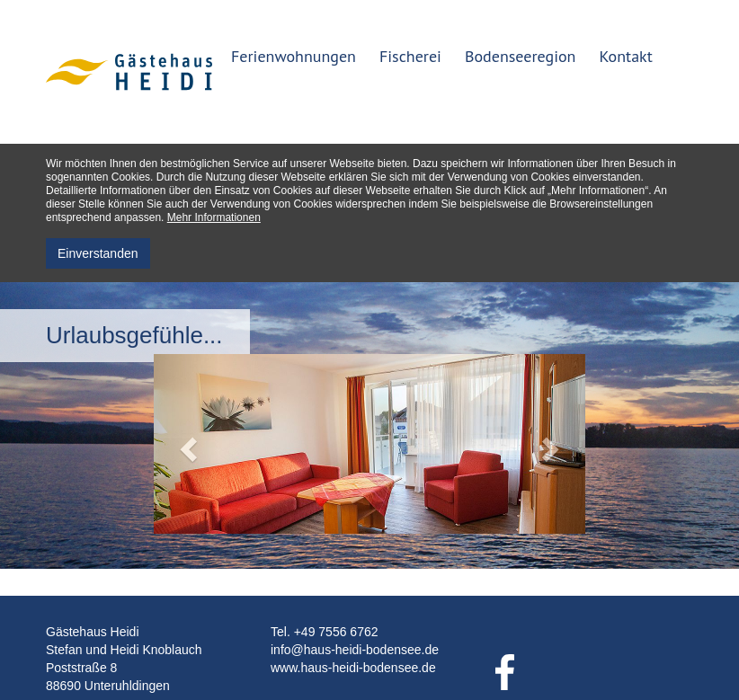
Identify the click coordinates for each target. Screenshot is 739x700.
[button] (186, 444)
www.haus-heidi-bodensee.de (353, 668)
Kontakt (625, 56)
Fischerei (410, 56)
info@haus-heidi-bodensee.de (355, 650)
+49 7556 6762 (336, 632)
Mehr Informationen (214, 217)
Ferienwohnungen (294, 56)
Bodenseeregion (521, 56)
